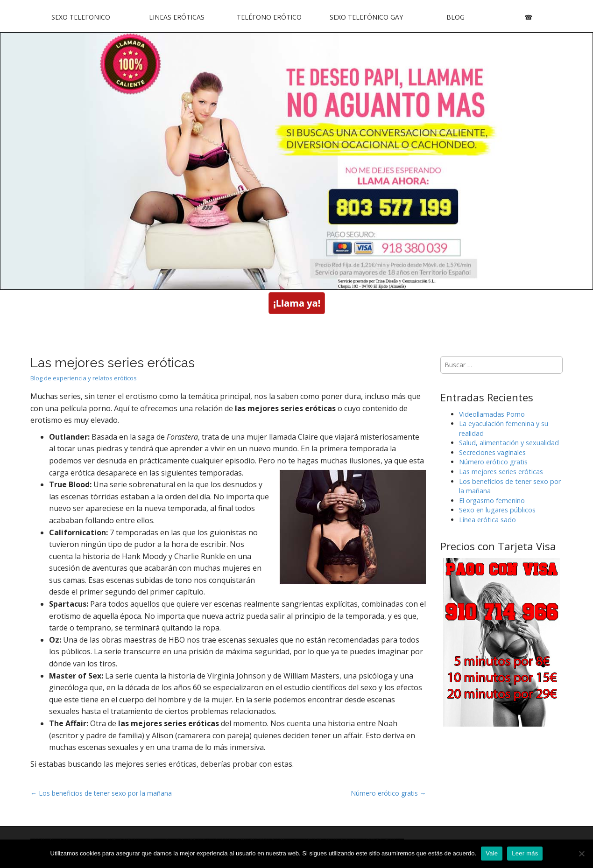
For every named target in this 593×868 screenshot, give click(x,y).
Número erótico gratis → (388, 793)
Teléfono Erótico (269, 17)
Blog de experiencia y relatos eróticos (84, 378)
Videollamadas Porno (492, 414)
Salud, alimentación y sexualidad (509, 443)
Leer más (525, 853)
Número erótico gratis (493, 462)
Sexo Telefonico (81, 17)
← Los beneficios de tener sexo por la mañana (101, 793)
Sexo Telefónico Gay (366, 17)
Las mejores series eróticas (501, 472)
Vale (492, 853)
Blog (455, 17)
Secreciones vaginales (492, 452)
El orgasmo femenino (492, 500)
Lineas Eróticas (177, 17)
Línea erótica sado (487, 520)
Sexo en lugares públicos (497, 510)
